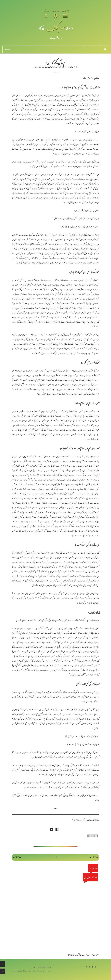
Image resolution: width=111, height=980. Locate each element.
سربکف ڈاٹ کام (23, 971)
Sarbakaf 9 (49, 67)
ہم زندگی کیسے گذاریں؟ (55, 63)
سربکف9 (57, 67)
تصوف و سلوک (63, 67)
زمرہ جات (56, 49)
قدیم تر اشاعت (94, 857)
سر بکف (56, 28)
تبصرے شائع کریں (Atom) (78, 955)
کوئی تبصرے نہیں (37, 67)
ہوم (55, 857)
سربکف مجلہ (34, 968)
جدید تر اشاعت (17, 857)
